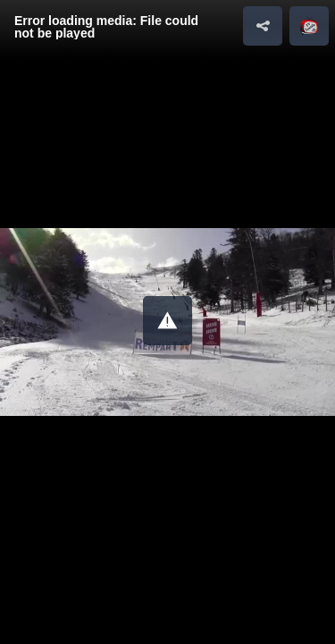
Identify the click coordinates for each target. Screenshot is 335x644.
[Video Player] (167, 322)
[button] (167, 321)
